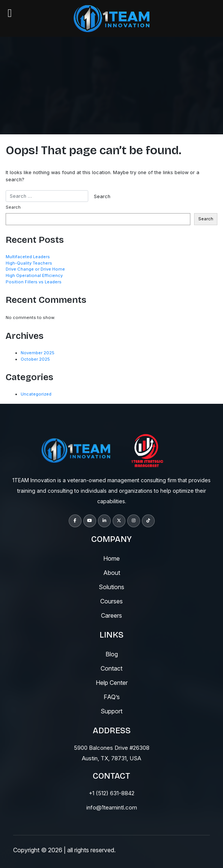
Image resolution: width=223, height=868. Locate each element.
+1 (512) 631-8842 (111, 793)
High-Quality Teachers (29, 263)
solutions (111, 587)
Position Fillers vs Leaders (34, 282)
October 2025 (35, 359)
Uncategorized (36, 394)
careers (111, 615)
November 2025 (38, 353)
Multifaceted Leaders (28, 257)
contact (111, 668)
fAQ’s (112, 697)
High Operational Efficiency (34, 275)
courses (111, 601)
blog (112, 654)
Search (13, 207)
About (112, 573)
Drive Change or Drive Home (35, 269)
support (111, 711)
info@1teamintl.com (112, 807)
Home (111, 558)
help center (112, 683)
